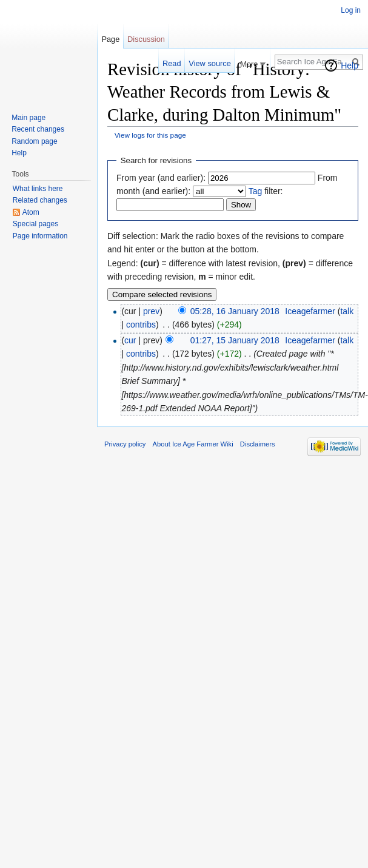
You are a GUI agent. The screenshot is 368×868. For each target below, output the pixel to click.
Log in (351, 10)
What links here (38, 189)
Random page (34, 141)
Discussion (146, 39)
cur (130, 340)
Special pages (35, 224)
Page (110, 39)
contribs (141, 325)
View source (209, 63)
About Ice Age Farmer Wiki (193, 444)
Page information (40, 236)
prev (151, 311)
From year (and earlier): (161, 178)
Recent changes (38, 129)
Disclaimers (258, 444)
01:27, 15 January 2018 (235, 340)
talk (347, 311)
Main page (28, 118)
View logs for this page (150, 135)
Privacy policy (125, 444)
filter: (266, 191)
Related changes (40, 200)
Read (172, 63)
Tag (256, 191)
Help (350, 66)
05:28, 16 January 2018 (235, 311)
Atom (31, 212)
